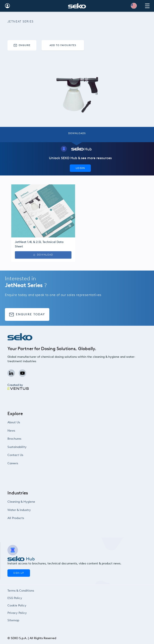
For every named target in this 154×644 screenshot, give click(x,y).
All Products (24, 518)
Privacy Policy (18, 613)
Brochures (23, 439)
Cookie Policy (17, 605)
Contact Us (24, 455)
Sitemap (14, 620)
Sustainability (26, 447)
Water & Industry (27, 510)
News (21, 431)
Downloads (77, 133)
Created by (18, 387)
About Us (23, 422)
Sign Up (19, 573)
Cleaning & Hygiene (29, 502)
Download (43, 262)
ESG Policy (16, 598)
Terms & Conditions (21, 591)
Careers (22, 463)
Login (80, 168)
